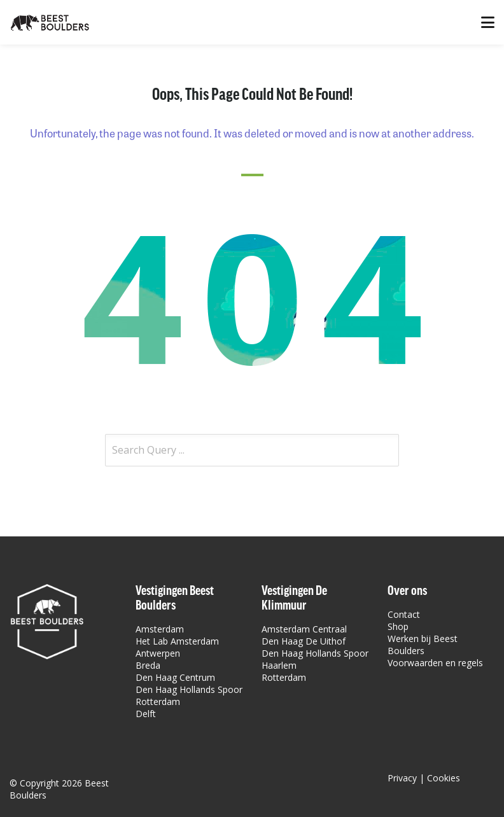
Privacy (402, 778)
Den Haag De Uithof (304, 641)
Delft (146, 714)
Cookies (444, 778)
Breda (148, 665)
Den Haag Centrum (175, 677)
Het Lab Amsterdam (177, 641)
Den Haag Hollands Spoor (189, 689)
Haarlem (279, 665)
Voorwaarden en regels (435, 663)
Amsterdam (160, 629)
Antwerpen (158, 653)
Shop (398, 626)
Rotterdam (158, 702)
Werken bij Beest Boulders (423, 645)
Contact (404, 614)
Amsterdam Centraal (304, 629)
